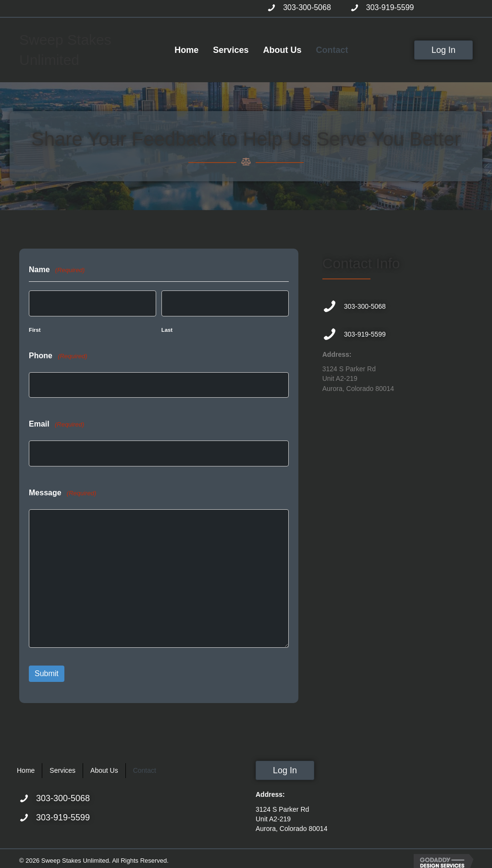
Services (62, 766)
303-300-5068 (307, 7)
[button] (443, 50)
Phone (58, 355)
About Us (104, 766)
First (35, 329)
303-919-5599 (390, 7)
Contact (145, 766)
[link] (186, 50)
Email (56, 422)
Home (26, 766)
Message (62, 490)
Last (167, 329)
